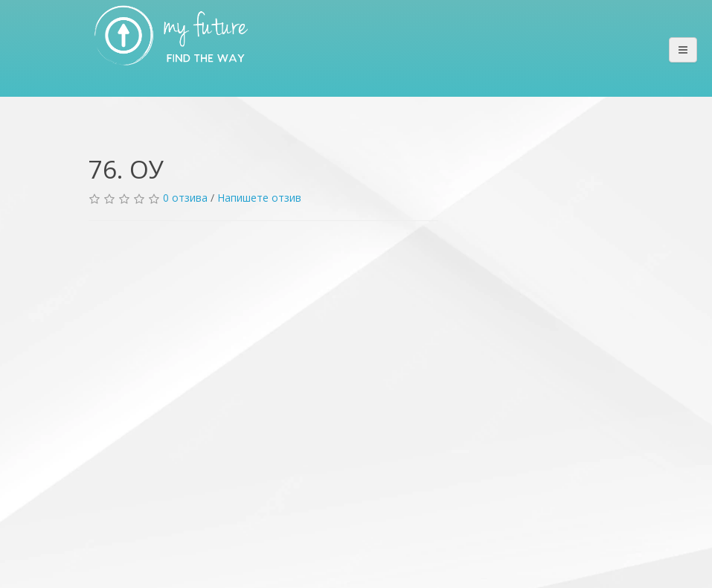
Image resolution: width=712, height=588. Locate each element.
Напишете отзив (259, 198)
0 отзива (185, 198)
